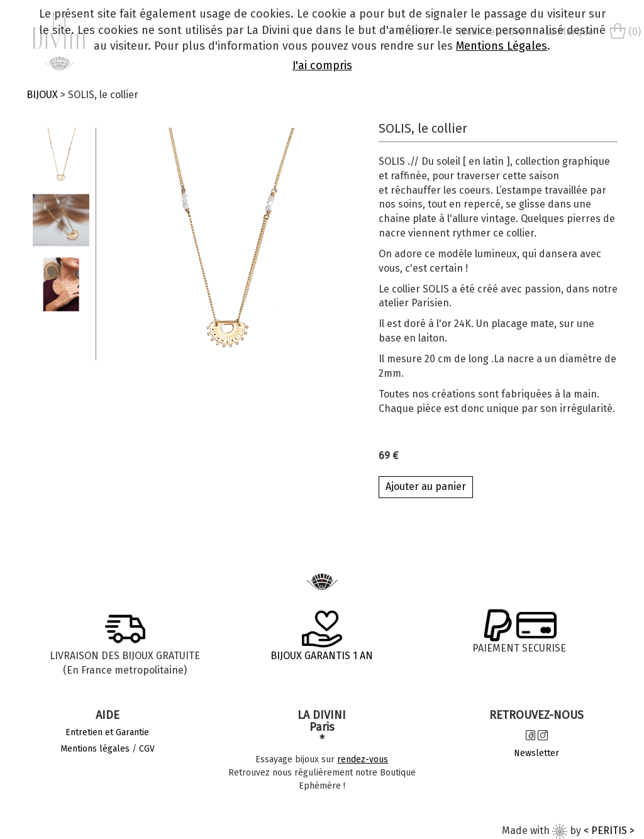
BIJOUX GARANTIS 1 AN (322, 656)
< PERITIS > (609, 831)
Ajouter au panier (426, 486)
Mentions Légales (502, 46)
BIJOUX (42, 95)
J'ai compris (322, 65)
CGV (147, 749)
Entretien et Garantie (107, 732)
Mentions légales (95, 749)
